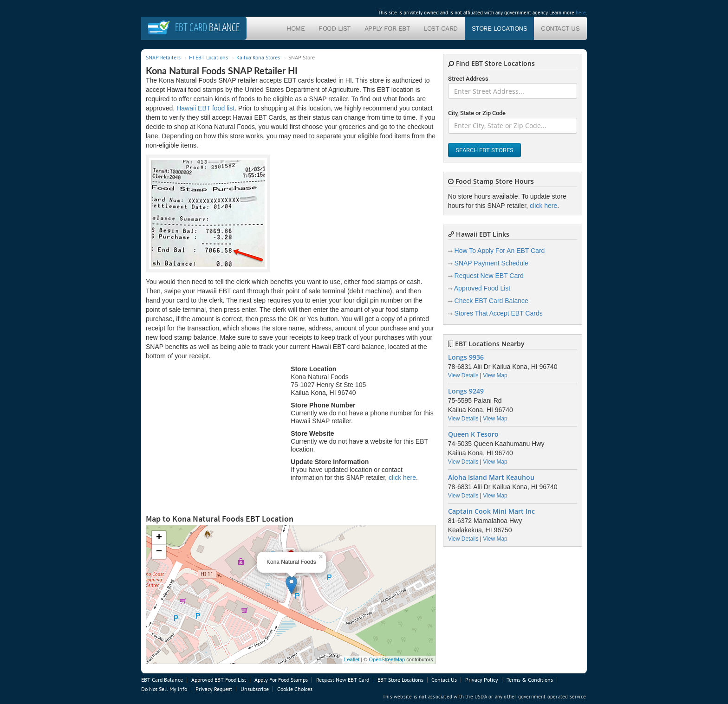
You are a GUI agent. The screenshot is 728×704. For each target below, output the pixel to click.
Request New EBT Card (489, 276)
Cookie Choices (295, 689)
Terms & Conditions (530, 680)
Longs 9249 (466, 391)
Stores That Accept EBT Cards (499, 313)
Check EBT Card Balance (491, 301)
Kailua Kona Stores (258, 57)
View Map (495, 375)
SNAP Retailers (163, 57)
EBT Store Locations (400, 680)
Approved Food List (482, 288)
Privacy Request (214, 689)
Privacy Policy (482, 680)
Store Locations (500, 28)
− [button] (159, 552)
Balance (207, 28)
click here (402, 478)
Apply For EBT (387, 28)
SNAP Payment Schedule (491, 263)
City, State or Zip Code (477, 113)
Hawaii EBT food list (205, 108)
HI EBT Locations (208, 57)
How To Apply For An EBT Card (500, 251)
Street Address (468, 79)
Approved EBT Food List (219, 680)
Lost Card (441, 28)
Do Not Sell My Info (164, 689)
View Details (463, 375)
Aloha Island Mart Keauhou (491, 478)
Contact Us (560, 28)
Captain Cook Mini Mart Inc (491, 511)
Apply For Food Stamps (281, 680)
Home (296, 28)
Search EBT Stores (484, 150)
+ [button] (159, 538)
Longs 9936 (466, 357)
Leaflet (352, 659)
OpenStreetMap (387, 659)
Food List (335, 28)
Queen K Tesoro (473, 434)
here (581, 13)
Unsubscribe (255, 689)
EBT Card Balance (162, 680)
